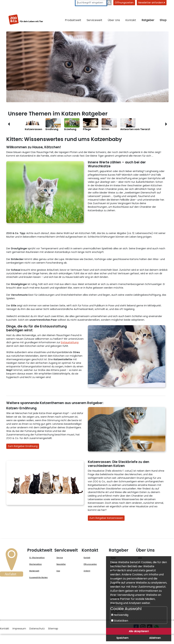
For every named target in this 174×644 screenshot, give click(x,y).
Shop (163, 20)
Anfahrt (87, 571)
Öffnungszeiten (124, 3)
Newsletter (61, 564)
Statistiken (120, 621)
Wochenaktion (36, 564)
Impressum (19, 629)
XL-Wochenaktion (37, 558)
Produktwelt (73, 20)
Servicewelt (94, 20)
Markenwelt (34, 571)
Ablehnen (155, 638)
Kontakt (131, 20)
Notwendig (120, 615)
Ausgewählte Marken (38, 578)
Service (60, 558)
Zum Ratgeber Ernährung (23, 446)
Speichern (122, 638)
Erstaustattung (70, 342)
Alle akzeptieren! (139, 631)
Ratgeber (148, 20)
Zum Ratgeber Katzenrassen (106, 518)
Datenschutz (37, 629)
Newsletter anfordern (152, 3)
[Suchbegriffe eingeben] (91, 3)
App (58, 571)
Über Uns (114, 20)
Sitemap (53, 629)
